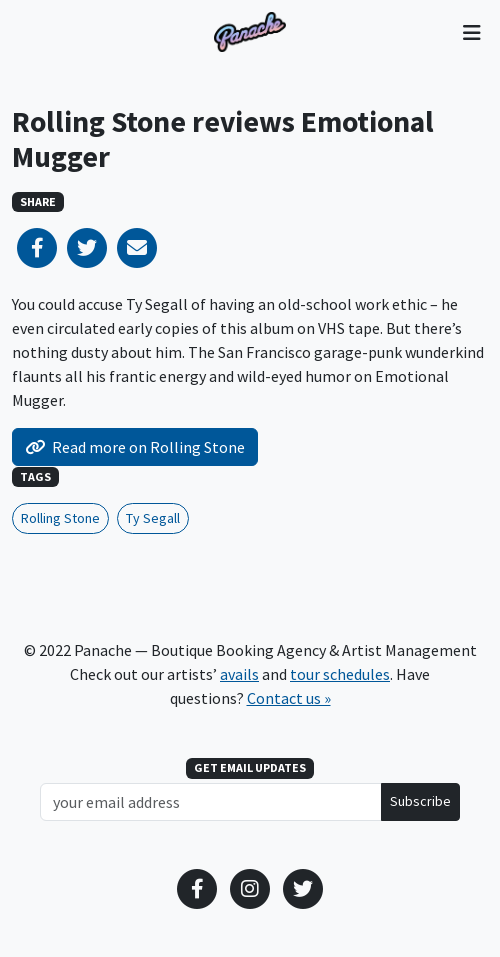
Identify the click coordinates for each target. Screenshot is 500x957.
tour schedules (340, 674)
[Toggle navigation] (471, 32)
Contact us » (289, 698)
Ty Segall (153, 518)
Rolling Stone (60, 518)
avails (239, 674)
